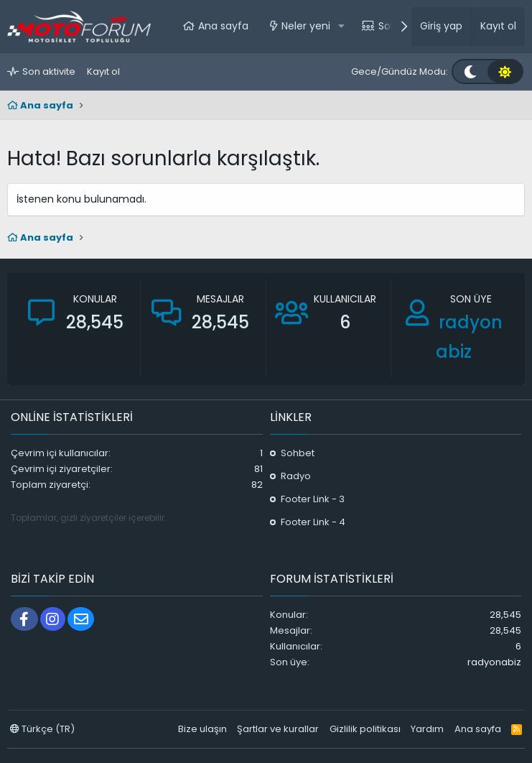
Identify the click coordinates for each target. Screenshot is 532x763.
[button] (341, 27)
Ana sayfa (223, 26)
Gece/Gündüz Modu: (400, 71)
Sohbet (298, 453)
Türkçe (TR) (42, 729)
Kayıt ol (103, 71)
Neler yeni (306, 26)
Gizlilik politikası (365, 729)
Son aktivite (49, 71)
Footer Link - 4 (313, 522)
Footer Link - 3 (313, 499)
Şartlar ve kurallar (278, 729)
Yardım (427, 729)
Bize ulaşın (202, 729)
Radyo (296, 476)
